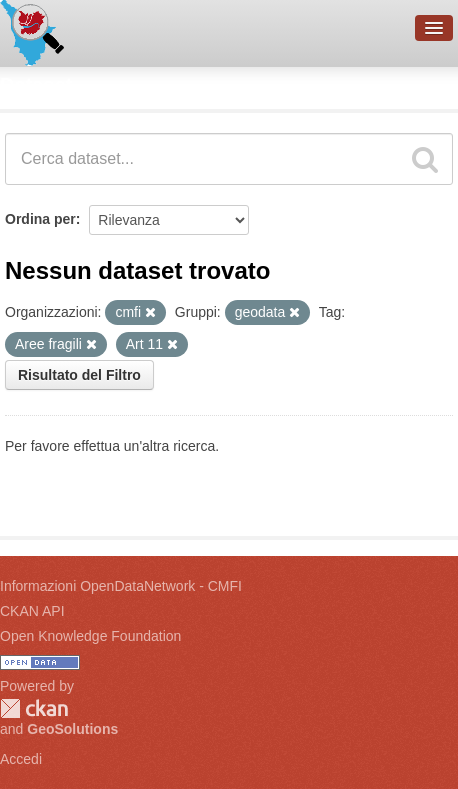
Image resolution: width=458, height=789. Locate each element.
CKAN (34, 708)
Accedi (21, 759)
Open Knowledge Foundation (90, 636)
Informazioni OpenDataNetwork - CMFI (121, 586)
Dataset (36, 85)
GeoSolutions (72, 729)
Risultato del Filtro (79, 375)
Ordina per (40, 219)
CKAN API (32, 611)
